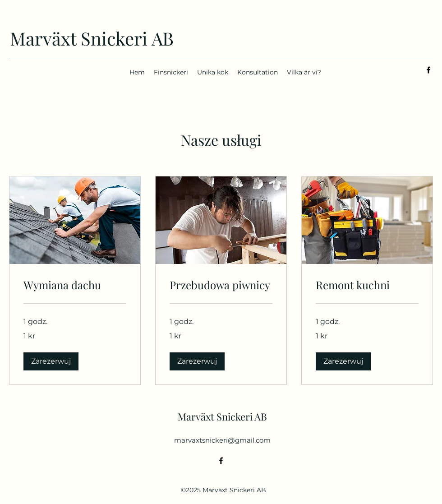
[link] (75, 285)
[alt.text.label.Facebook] (428, 70)
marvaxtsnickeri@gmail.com (222, 440)
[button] (51, 361)
